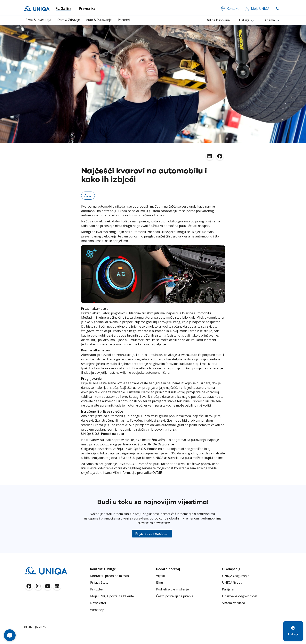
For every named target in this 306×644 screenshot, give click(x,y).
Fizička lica (64, 8)
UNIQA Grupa (232, 582)
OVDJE (157, 473)
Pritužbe (96, 589)
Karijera (228, 589)
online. (218, 458)
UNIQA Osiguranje (160, 444)
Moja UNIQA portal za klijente (112, 596)
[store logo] (37, 9)
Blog (160, 582)
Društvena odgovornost (240, 596)
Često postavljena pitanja (175, 596)
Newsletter (98, 603)
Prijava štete (99, 582)
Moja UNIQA (257, 9)
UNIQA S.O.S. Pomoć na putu (149, 449)
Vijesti (161, 576)
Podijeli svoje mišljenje (172, 589)
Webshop (97, 610)
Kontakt (229, 9)
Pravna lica (87, 8)
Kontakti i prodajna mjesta (109, 576)
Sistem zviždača (234, 603)
